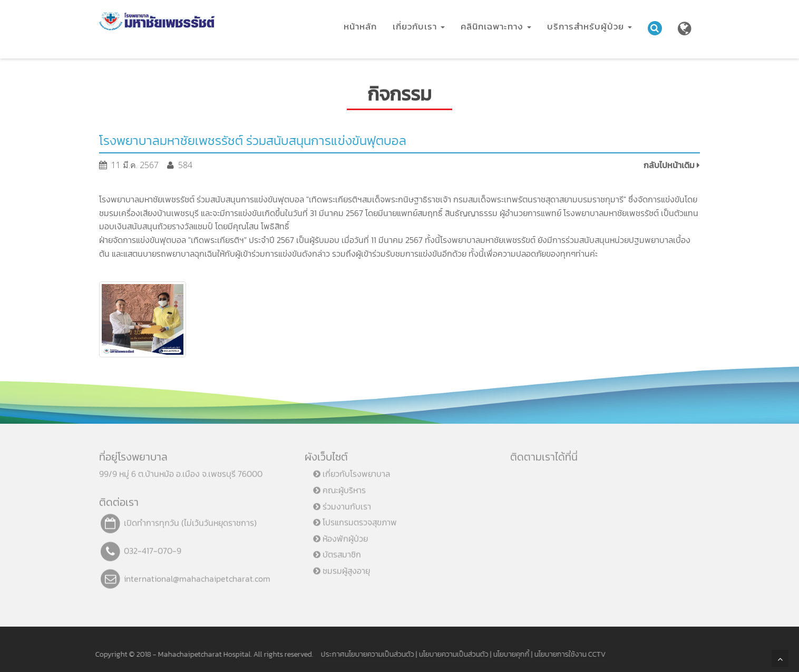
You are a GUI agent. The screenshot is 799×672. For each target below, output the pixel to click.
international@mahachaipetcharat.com (197, 574)
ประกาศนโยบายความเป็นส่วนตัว (363, 654)
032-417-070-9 (153, 547)
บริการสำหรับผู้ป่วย (589, 26)
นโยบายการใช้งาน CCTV (566, 654)
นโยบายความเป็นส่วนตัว (450, 654)
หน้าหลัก (360, 26)
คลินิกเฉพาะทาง (496, 26)
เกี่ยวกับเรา (419, 26)
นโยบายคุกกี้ (507, 654)
